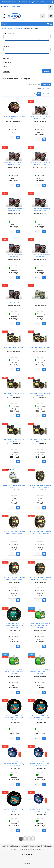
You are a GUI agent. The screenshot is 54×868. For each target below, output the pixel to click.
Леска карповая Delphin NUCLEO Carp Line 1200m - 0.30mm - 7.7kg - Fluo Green (40, 672)
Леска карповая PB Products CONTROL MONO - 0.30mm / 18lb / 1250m (40, 718)
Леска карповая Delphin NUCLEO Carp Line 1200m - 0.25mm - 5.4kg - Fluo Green (40, 626)
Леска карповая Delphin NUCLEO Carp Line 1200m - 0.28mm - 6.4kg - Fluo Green (14, 672)
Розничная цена (9, 33)
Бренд (5, 66)
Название (46, 84)
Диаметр (6, 46)
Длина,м (6, 58)
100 (48, 89)
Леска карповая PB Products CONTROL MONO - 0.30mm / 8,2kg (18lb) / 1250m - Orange (14, 764)
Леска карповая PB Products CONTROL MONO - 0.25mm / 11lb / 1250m (14, 718)
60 (43, 89)
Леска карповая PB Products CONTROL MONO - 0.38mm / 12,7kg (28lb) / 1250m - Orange (40, 810)
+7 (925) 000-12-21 (12, 6)
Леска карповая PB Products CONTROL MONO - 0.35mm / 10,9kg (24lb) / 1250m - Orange (40, 764)
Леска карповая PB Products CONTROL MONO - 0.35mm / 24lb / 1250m (14, 810)
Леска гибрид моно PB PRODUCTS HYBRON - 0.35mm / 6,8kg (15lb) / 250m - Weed (14, 626)
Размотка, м (7, 62)
